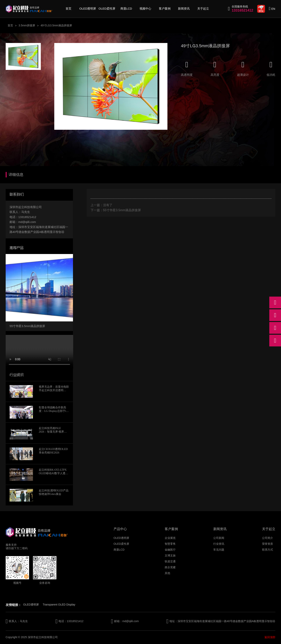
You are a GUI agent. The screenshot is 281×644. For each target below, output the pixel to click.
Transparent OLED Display (59, 605)
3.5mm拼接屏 (27, 25)
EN (273, 9)
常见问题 (219, 550)
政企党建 (170, 567)
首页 (68, 8)
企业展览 (170, 538)
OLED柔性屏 (107, 8)
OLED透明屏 (88, 8)
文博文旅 (170, 555)
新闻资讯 (184, 8)
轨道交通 (170, 561)
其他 (167, 573)
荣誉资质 (268, 544)
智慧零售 (170, 544)
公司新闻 (219, 538)
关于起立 (203, 8)
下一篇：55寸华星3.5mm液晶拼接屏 (116, 210)
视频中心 (145, 8)
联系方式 (268, 550)
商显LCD (126, 8)
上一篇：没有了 (101, 205)
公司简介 (268, 538)
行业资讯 (219, 544)
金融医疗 (170, 550)
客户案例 (165, 8)
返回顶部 (270, 637)
